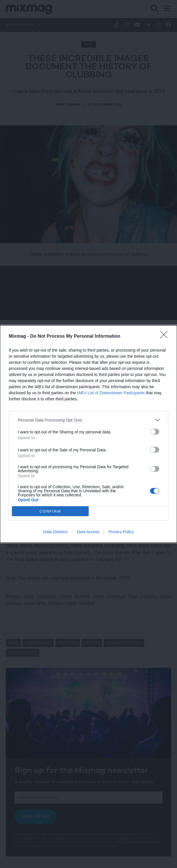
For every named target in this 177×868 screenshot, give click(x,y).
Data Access (88, 532)
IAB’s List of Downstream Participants (111, 393)
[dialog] (88, 434)
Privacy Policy (121, 532)
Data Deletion (56, 532)
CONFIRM (50, 511)
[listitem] (88, 420)
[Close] (166, 337)
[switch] (155, 432)
